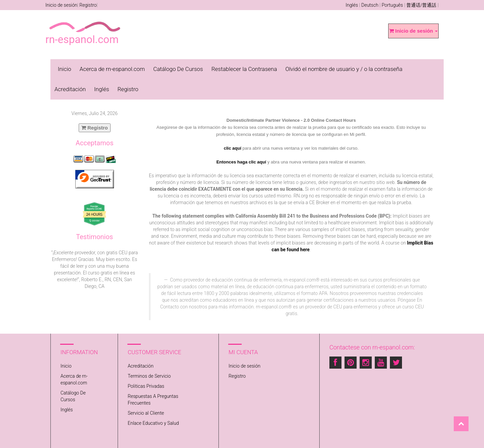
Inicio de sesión (61, 5)
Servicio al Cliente (146, 413)
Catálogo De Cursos (178, 69)
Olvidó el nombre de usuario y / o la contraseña (344, 69)
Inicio (65, 69)
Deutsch (370, 5)
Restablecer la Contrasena (244, 69)
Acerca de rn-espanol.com (112, 69)
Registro (88, 5)
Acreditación (70, 89)
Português (392, 5)
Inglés (352, 5)
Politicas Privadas (146, 386)
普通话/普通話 (421, 5)
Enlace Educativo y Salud (153, 423)
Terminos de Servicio (149, 376)
